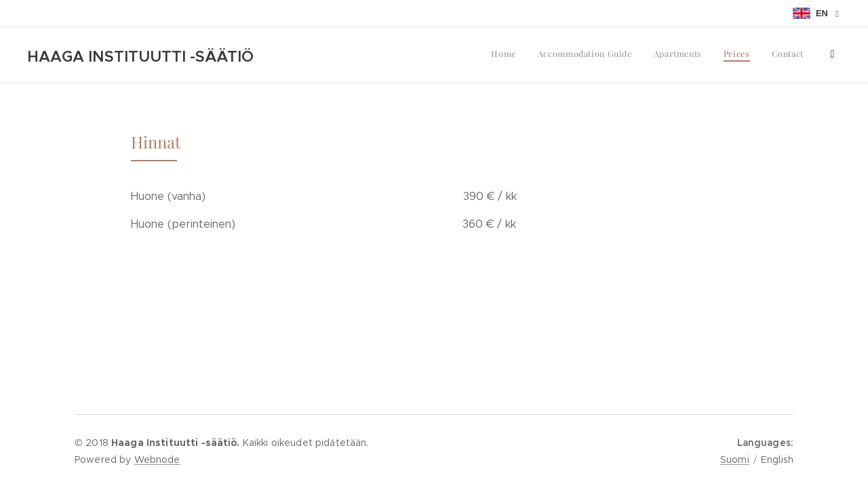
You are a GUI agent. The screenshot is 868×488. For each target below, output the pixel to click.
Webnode (157, 460)
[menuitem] (714, 55)
